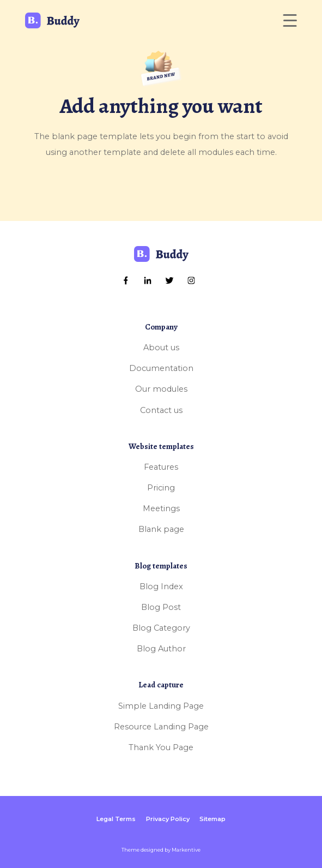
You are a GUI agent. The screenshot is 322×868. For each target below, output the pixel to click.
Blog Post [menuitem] (161, 607)
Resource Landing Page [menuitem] (161, 727)
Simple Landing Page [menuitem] (161, 706)
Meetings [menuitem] (161, 508)
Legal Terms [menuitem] (116, 819)
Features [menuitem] (161, 467)
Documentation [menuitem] (161, 368)
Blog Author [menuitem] (161, 649)
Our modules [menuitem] (161, 389)
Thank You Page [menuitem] (161, 747)
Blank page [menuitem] (161, 529)
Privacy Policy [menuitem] (168, 819)
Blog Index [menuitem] (161, 586)
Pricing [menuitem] (161, 488)
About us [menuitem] (161, 348)
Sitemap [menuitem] (212, 819)
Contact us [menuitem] (161, 410)
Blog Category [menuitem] (161, 628)
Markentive (186, 850)
